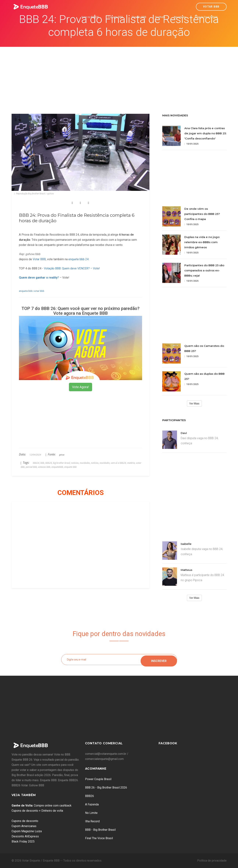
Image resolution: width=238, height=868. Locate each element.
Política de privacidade (212, 861)
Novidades (180, 17)
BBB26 (90, 796)
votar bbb (39, 291)
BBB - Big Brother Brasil (100, 830)
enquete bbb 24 (78, 259)
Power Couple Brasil (98, 779)
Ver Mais (194, 404)
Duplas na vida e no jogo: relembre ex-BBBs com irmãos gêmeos (202, 242)
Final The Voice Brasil (99, 838)
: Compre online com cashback (42, 806)
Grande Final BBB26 (206, 17)
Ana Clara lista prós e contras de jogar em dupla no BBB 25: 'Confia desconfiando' (205, 133)
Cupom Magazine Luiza (27, 831)
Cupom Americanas (24, 826)
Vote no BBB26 (90, 17)
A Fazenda (92, 804)
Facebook (168, 743)
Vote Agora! (80, 387)
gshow (62, 455)
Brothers (160, 17)
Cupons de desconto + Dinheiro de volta (37, 811)
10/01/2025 (191, 144)
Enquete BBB (115, 17)
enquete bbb (26, 291)
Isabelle (186, 544)
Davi (184, 433)
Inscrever (159, 659)
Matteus (186, 570)
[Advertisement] (119, 74)
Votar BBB (211, 7)
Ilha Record (92, 821)
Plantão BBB (139, 17)
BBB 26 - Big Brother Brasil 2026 (106, 788)
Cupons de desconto (25, 821)
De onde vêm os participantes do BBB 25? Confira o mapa (202, 214)
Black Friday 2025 (23, 841)
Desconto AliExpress (25, 836)
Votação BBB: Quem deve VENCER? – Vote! (72, 268)
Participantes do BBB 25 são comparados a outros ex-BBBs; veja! (204, 270)
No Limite (91, 813)
